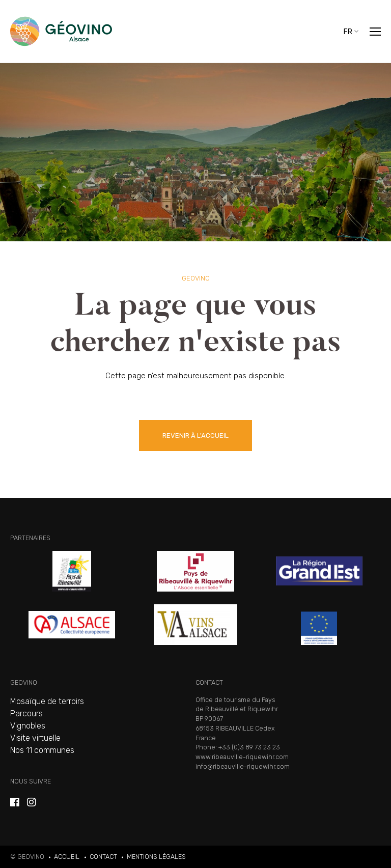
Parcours (26, 713)
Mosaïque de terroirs (47, 701)
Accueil (67, 857)
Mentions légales (156, 857)
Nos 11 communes (42, 750)
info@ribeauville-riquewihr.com (243, 766)
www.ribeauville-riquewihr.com (242, 757)
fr (348, 31)
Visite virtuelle (35, 738)
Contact (103, 857)
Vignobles (28, 726)
